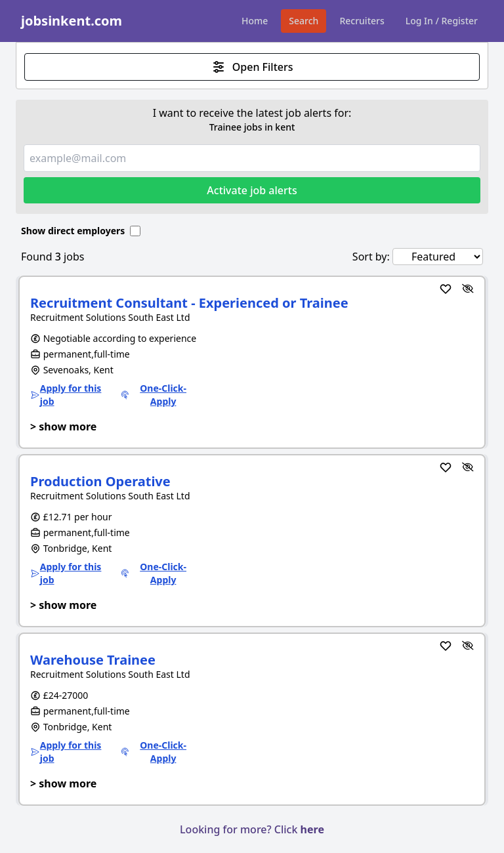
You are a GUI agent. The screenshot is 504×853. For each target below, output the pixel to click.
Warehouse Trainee (93, 660)
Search (304, 21)
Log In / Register (442, 21)
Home (255, 21)
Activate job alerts (252, 190)
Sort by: (371, 257)
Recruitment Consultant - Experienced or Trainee (189, 303)
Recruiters (362, 21)
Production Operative (100, 481)
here (312, 829)
